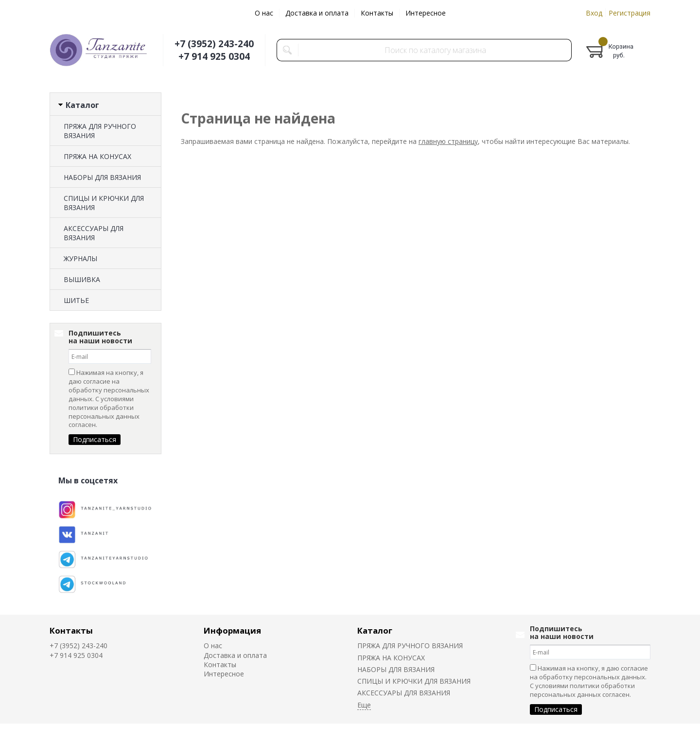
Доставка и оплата (317, 13)
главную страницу (448, 141)
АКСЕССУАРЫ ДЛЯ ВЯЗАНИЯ (94, 233)
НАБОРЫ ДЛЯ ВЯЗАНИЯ (102, 177)
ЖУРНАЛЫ (80, 258)
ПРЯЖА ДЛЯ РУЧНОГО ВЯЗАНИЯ (100, 131)
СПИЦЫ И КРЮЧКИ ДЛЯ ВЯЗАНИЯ (104, 203)
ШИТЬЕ (76, 300)
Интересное (426, 13)
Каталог (375, 630)
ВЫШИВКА (82, 279)
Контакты (377, 13)
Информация (232, 630)
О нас (264, 13)
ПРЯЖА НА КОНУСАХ (97, 156)
